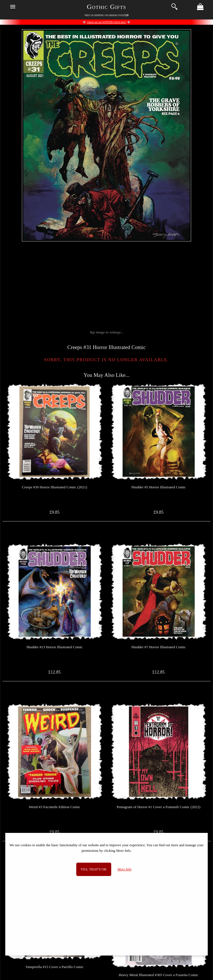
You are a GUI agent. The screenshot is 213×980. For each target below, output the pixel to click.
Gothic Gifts (106, 7)
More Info (124, 869)
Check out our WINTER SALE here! (106, 22)
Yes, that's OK (94, 869)
